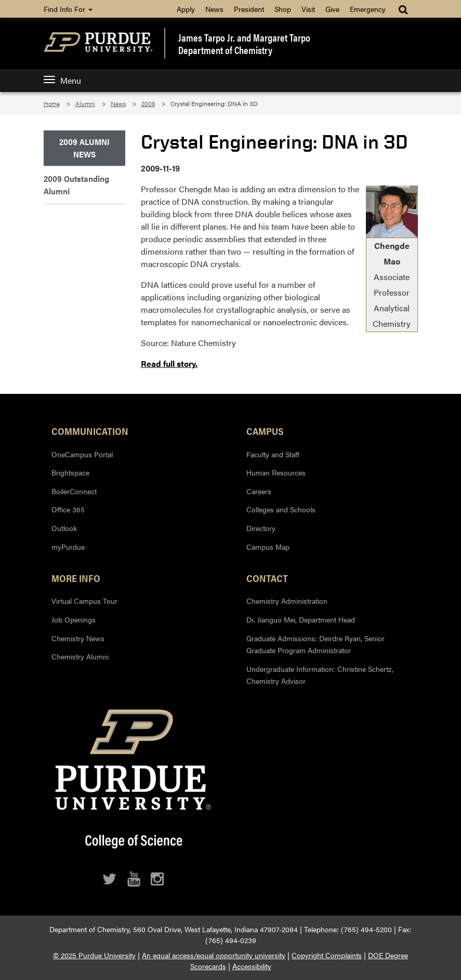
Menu (62, 80)
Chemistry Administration (287, 601)
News (214, 9)
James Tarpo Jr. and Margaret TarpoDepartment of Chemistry (244, 44)
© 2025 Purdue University (94, 955)
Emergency (368, 9)
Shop (283, 9)
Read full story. (169, 363)
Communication (90, 431)
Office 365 (68, 509)
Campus (265, 431)
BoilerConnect (74, 491)
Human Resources (276, 472)
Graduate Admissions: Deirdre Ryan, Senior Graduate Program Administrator (315, 644)
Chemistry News (78, 638)
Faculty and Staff (273, 454)
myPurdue (68, 547)
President (249, 9)
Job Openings (74, 619)
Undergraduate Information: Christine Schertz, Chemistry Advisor (320, 675)
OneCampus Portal (82, 454)
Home (52, 103)
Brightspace (70, 472)
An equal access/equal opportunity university (214, 955)
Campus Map (268, 547)
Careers (259, 491)
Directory (261, 528)
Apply (186, 9)
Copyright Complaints (327, 955)
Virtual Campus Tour (84, 601)
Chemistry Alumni (80, 656)
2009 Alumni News (84, 148)
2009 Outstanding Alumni (76, 185)
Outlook (64, 528)
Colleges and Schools (281, 509)
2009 (148, 103)
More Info (76, 578)
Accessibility (252, 966)
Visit (308, 9)
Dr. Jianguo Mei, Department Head (301, 619)
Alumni (85, 103)
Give (332, 9)
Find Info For (68, 9)
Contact (267, 578)
